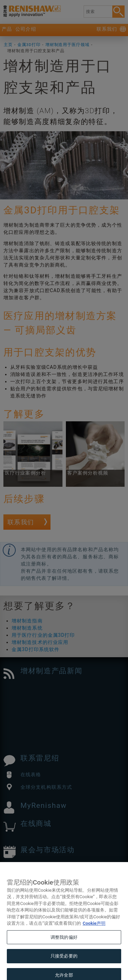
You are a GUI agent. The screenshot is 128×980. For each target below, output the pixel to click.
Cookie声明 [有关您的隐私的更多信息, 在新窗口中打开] (94, 931)
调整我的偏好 (64, 945)
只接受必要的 (64, 964)
